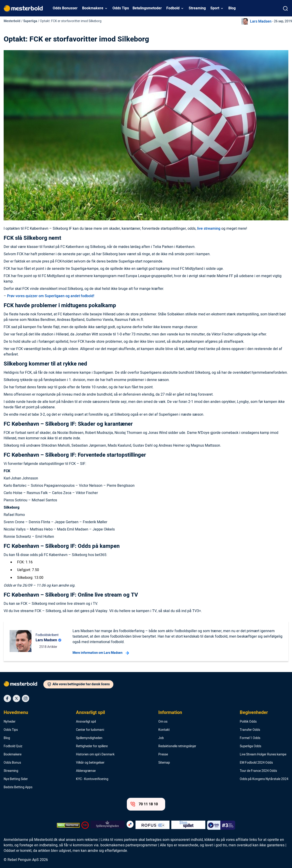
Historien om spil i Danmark (95, 755)
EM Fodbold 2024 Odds (256, 763)
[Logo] (23, 685)
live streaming (209, 229)
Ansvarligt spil (90, 713)
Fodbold (173, 8)
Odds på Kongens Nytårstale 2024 (264, 779)
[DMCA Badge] (68, 825)
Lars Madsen (261, 21)
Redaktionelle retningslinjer (177, 746)
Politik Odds (248, 722)
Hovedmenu (16, 713)
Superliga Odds (250, 746)
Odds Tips (121, 8)
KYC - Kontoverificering (92, 779)
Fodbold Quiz (13, 746)
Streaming (197, 8)
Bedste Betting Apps (18, 787)
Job (161, 738)
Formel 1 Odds (250, 738)
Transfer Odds (250, 730)
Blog (232, 8)
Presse (163, 755)
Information (170, 713)
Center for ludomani (90, 730)
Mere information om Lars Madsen (101, 653)
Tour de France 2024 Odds (258, 771)
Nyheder (10, 722)
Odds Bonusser (65, 8)
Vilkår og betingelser (90, 763)
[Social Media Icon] (7, 698)
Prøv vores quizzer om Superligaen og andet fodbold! (51, 296)
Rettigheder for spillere (92, 746)
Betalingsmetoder (147, 8)
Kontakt (164, 730)
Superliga (30, 21)
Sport (215, 8)
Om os (163, 722)
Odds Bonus (12, 763)
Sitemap (164, 763)
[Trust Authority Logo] (108, 825)
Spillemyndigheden (89, 738)
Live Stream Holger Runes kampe (263, 755)
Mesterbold (12, 21)
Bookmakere (93, 8)
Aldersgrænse (86, 771)
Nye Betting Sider (16, 779)
